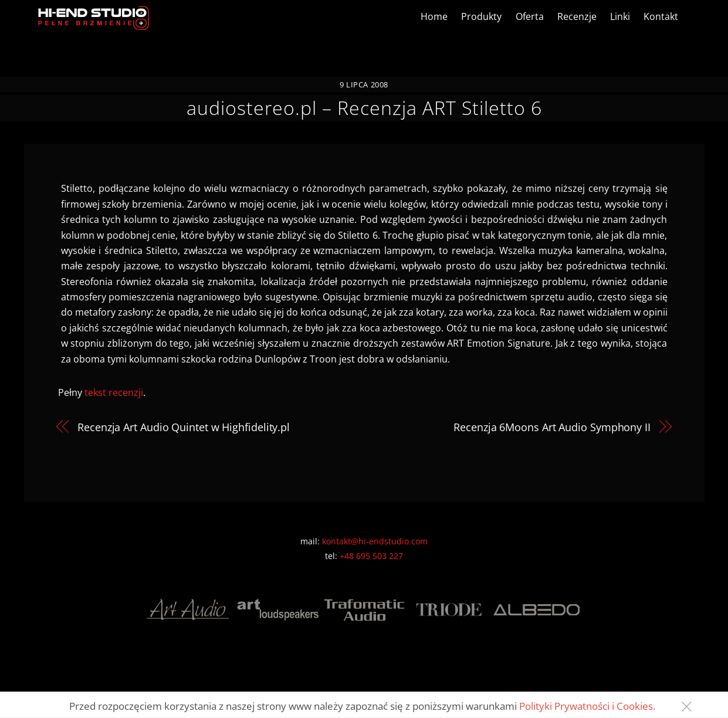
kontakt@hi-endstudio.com (375, 541)
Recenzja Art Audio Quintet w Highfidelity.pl (184, 427)
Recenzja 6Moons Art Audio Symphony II (552, 427)
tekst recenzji (114, 392)
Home (434, 16)
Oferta (530, 16)
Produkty (481, 16)
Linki (620, 16)
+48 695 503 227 (371, 556)
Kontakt (661, 16)
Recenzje (577, 16)
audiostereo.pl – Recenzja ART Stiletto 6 (364, 108)
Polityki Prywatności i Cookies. (587, 706)
